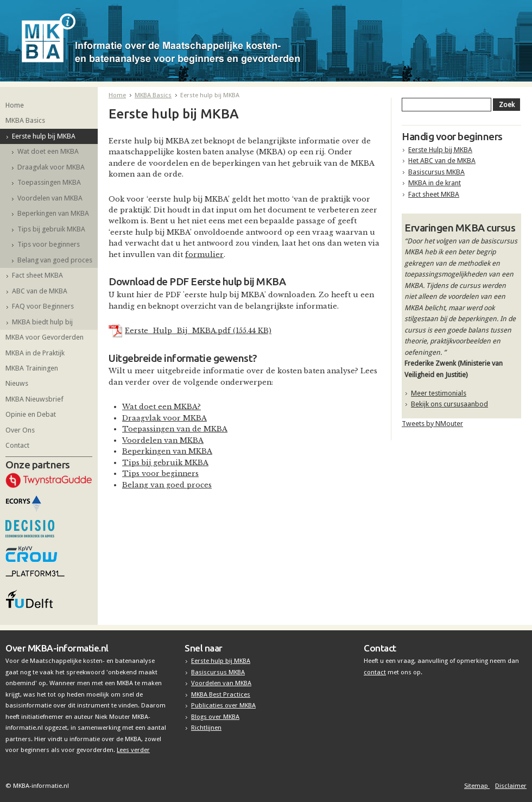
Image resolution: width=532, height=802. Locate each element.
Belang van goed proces (55, 260)
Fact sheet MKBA (37, 275)
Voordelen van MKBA (50, 198)
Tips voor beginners (49, 244)
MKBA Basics (25, 120)
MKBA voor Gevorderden (45, 337)
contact (375, 672)
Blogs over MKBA (215, 717)
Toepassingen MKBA (49, 182)
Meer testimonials (439, 393)
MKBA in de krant (435, 183)
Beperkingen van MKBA (53, 213)
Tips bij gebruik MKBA (51, 229)
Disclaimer (511, 786)
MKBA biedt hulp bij (42, 322)
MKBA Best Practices (221, 694)
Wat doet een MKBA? (161, 407)
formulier (204, 255)
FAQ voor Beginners (43, 306)
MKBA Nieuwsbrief (34, 399)
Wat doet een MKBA (48, 151)
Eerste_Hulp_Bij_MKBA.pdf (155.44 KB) (198, 331)
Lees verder (133, 750)
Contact (17, 445)
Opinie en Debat (31, 414)
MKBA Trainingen (32, 368)
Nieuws (17, 383)
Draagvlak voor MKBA (51, 167)
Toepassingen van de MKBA (175, 429)
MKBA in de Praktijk (35, 353)
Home (15, 105)
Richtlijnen (206, 728)
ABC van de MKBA (40, 291)
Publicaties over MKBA (223, 705)
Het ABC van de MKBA (442, 161)
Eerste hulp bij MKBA (44, 136)
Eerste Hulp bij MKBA (440, 150)
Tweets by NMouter (432, 424)
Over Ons (20, 430)
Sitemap (477, 786)
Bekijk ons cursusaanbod (449, 404)
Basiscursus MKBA (436, 172)
